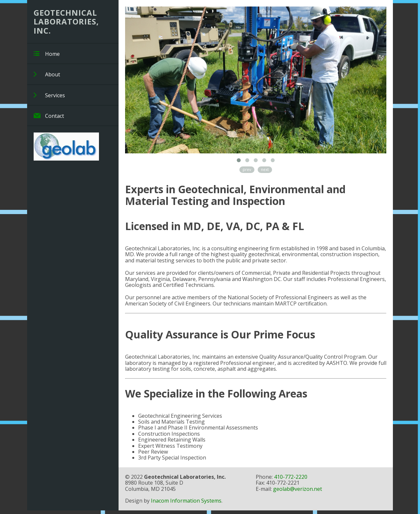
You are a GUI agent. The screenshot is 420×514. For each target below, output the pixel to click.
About (47, 74)
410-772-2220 (291, 477)
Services (49, 95)
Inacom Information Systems (186, 501)
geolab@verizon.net (298, 489)
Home (47, 54)
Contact (49, 116)
